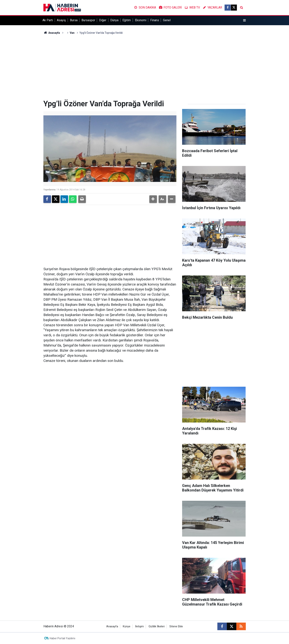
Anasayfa (52, 33)
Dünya (114, 20)
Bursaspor (88, 20)
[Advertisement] (145, 67)
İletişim (139, 626)
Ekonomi (141, 20)
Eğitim (127, 20)
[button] (153, 199)
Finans (155, 20)
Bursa (74, 20)
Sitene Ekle (176, 626)
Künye (127, 626)
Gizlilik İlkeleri (157, 626)
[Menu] (244, 20)
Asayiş (61, 20)
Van (72, 33)
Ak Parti (48, 20)
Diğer (103, 20)
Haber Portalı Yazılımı (62, 638)
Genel (167, 20)
